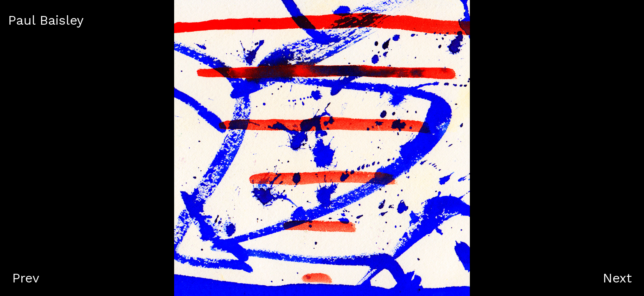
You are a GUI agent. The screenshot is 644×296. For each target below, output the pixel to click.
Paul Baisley (46, 20)
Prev (26, 278)
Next (617, 278)
